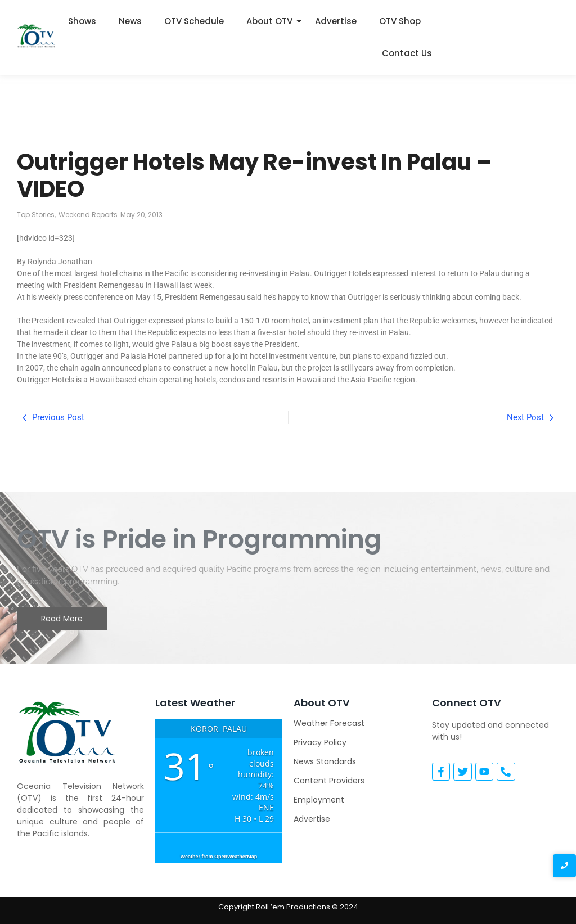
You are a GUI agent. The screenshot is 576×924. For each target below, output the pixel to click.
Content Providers (329, 781)
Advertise (336, 21)
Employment (319, 800)
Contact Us (407, 53)
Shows (82, 21)
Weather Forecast (329, 723)
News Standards (325, 761)
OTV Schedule (194, 21)
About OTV (269, 21)
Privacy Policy (320, 742)
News (130, 21)
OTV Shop (400, 21)
